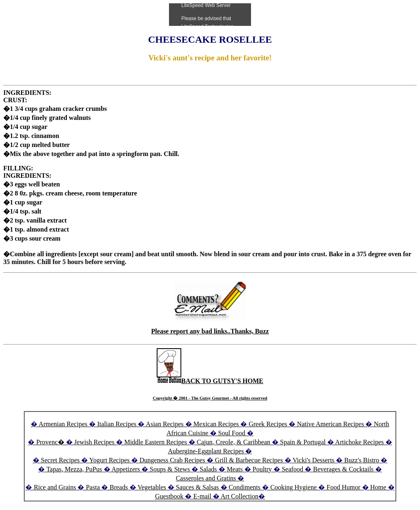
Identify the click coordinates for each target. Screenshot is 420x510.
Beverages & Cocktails (344, 469)
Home (378, 487)
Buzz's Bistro (362, 460)
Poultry (262, 469)
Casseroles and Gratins (206, 478)
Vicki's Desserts (314, 460)
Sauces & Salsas (197, 487)
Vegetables (152, 487)
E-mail (202, 496)
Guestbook (169, 496)
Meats (235, 469)
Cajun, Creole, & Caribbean (234, 442)
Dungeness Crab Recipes (172, 460)
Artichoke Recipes (360, 442)
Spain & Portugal (303, 442)
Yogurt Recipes (110, 460)
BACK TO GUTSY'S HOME (210, 381)
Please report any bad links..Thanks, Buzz (210, 331)
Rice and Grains (55, 487)
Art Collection (240, 496)
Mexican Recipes (217, 424)
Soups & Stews (170, 469)
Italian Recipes (118, 424)
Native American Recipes (331, 424)
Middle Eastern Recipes (156, 442)
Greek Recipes (268, 424)
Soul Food (232, 433)
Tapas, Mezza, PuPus (74, 469)
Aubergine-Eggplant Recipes (206, 451)
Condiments (245, 487)
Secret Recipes (60, 460)
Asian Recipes (165, 424)
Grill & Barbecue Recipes (250, 460)
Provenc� (50, 442)
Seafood (292, 469)
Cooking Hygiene (294, 487)
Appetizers (127, 469)
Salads (208, 469)
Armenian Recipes (63, 424)
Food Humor (344, 487)
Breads (119, 487)
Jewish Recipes (95, 442)
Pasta (93, 487)
